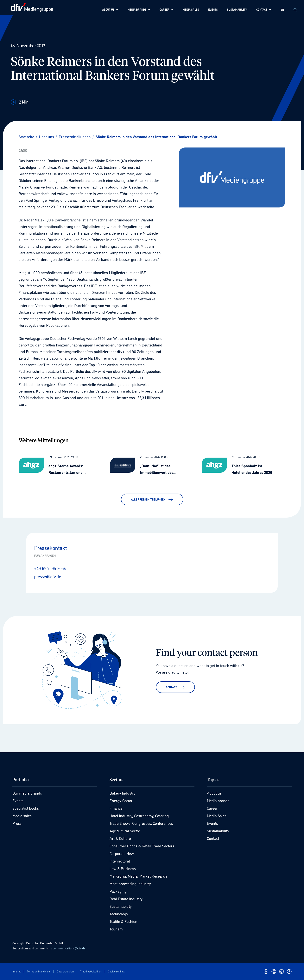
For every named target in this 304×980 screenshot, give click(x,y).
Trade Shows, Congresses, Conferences (141, 823)
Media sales (22, 815)
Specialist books (26, 808)
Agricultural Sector (125, 831)
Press (17, 823)
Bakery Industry (122, 793)
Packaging (118, 891)
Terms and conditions (39, 971)
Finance (116, 808)
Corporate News (123, 853)
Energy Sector (121, 800)
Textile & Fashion (123, 921)
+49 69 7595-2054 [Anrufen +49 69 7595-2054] (50, 568)
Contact (213, 838)
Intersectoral (120, 861)
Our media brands (27, 793)
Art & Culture (120, 838)
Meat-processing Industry (130, 883)
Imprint (16, 971)
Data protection (65, 971)
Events (18, 800)
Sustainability (121, 906)
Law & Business (123, 868)
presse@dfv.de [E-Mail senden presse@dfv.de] (48, 576)
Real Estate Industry (126, 899)
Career (212, 808)
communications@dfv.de (69, 948)
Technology (119, 914)
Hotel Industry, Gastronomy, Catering (139, 815)
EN (282, 9)
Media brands (218, 800)
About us (214, 793)
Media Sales (217, 815)
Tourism (116, 929)
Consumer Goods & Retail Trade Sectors (142, 846)
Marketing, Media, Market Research (138, 876)
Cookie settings (116, 971)
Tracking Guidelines (91, 971)
